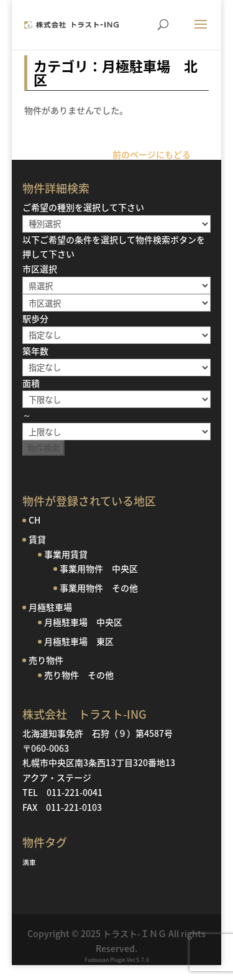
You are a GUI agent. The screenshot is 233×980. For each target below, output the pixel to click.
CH (34, 520)
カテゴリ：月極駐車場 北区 (116, 72)
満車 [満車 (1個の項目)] (29, 862)
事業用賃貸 (66, 554)
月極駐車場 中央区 (83, 622)
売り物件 (46, 660)
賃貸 (37, 539)
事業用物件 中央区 (99, 568)
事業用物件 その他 (99, 588)
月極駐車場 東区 (79, 641)
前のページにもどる (152, 154)
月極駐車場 (50, 607)
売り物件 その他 (79, 675)
